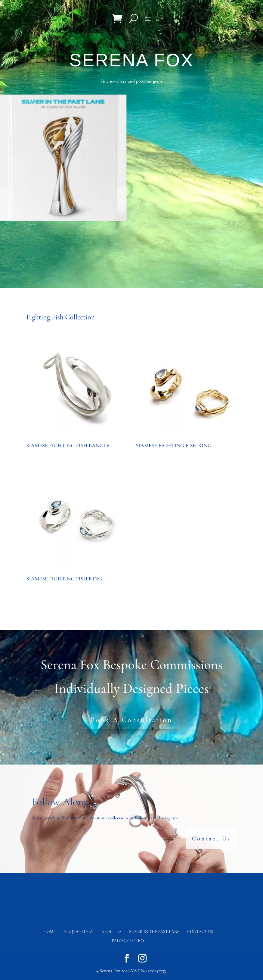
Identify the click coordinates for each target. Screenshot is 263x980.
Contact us (200, 932)
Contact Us (211, 839)
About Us (111, 932)
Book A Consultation (131, 720)
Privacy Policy (128, 941)
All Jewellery (79, 932)
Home (50, 932)
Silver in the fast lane (154, 932)
